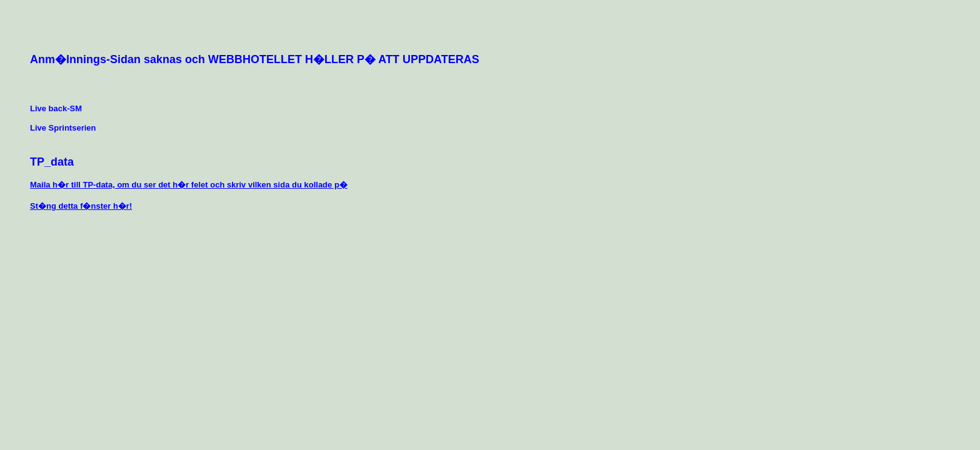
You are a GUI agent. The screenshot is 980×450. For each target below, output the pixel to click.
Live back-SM (56, 108)
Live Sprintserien (63, 128)
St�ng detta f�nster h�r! (81, 206)
